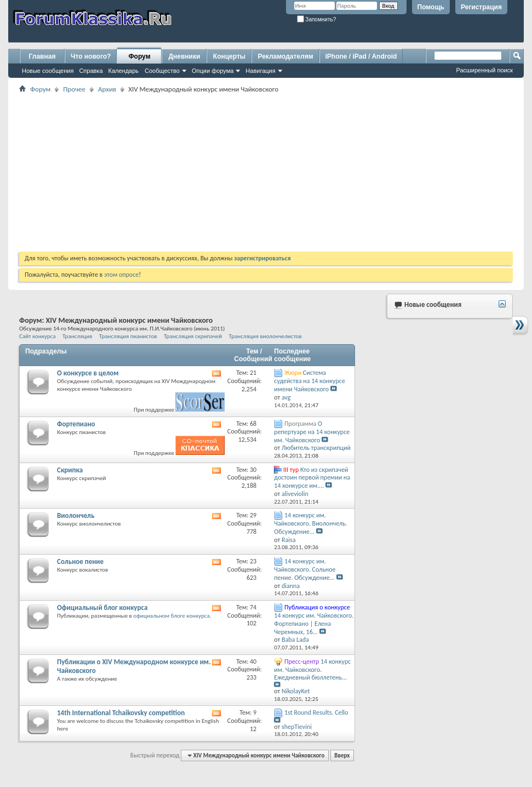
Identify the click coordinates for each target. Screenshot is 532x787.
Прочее (74, 89)
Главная (42, 56)
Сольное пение (80, 561)
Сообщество (162, 71)
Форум (139, 56)
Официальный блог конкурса (102, 608)
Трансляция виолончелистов (265, 336)
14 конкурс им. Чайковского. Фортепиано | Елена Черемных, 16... (314, 624)
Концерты (229, 56)
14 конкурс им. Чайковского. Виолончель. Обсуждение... (310, 523)
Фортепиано (76, 424)
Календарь (124, 71)
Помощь (431, 7)
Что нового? (91, 56)
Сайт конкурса (38, 336)
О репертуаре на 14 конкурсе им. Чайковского (312, 432)
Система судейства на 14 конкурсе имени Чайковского (309, 381)
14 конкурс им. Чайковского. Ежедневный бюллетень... (312, 670)
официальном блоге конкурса (171, 616)
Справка (91, 71)
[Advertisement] (266, 172)
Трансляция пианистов (128, 336)
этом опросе (121, 275)
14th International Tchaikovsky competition (121, 713)
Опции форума (213, 71)
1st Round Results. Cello (316, 712)
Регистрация (481, 7)
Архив (107, 89)
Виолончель (76, 515)
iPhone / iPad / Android (361, 56)
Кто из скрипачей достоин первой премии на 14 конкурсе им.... (312, 478)
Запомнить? (317, 19)
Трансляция (77, 336)
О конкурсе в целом (88, 373)
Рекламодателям (285, 56)
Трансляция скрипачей (196, 336)
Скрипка (70, 470)
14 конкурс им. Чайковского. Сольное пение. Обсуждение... (305, 569)
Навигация (260, 71)
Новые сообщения (48, 71)
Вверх (342, 755)
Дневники (185, 56)
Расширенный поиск (484, 70)
